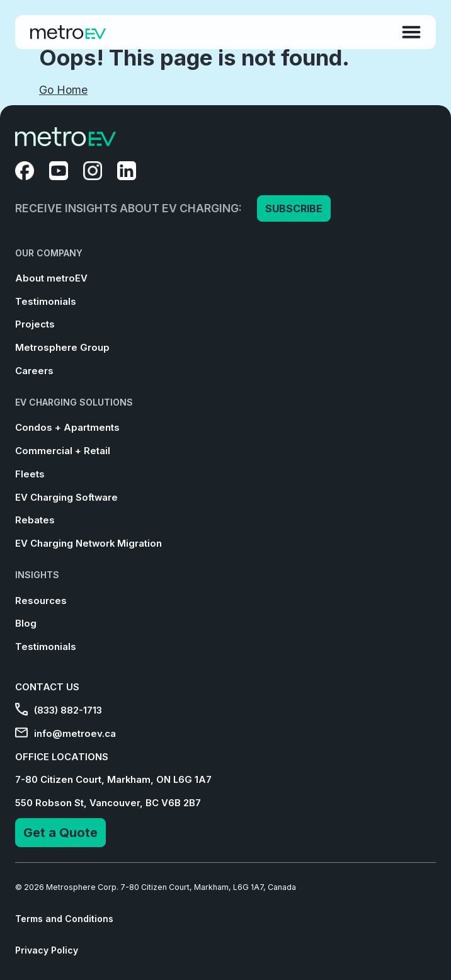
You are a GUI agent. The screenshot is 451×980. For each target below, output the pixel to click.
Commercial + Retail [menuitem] (63, 451)
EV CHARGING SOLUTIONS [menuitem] (74, 402)
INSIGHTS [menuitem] (37, 575)
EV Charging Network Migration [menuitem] (88, 544)
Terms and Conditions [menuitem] (64, 919)
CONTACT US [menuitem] (47, 687)
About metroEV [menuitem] (51, 278)
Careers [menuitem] (34, 371)
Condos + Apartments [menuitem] (67, 428)
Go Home (63, 90)
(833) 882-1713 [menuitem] (59, 710)
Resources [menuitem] (41, 601)
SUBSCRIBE (294, 208)
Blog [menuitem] (26, 624)
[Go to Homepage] (68, 32)
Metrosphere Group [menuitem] (62, 348)
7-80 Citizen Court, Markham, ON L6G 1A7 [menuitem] (113, 780)
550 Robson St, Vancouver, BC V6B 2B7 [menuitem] (108, 803)
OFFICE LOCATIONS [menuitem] (62, 757)
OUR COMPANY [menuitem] (49, 253)
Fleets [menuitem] (30, 474)
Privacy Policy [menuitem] (47, 950)
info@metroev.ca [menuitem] (66, 734)
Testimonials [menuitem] (46, 302)
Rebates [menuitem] (35, 520)
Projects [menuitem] (35, 324)
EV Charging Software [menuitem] (66, 498)
